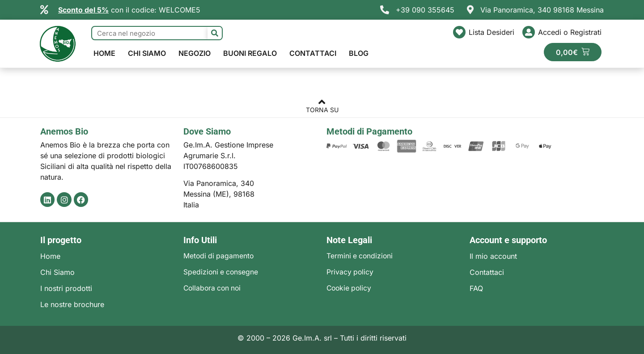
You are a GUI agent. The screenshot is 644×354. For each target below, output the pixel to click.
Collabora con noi (214, 288)
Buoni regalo (250, 53)
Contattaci (313, 53)
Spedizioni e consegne (222, 272)
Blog (359, 53)
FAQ (476, 288)
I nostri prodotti (66, 288)
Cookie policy (350, 288)
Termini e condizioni (360, 256)
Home (104, 53)
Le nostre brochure (72, 304)
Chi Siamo (147, 53)
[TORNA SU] (322, 103)
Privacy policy (350, 272)
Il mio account (493, 256)
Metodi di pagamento (219, 256)
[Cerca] (215, 33)
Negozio (195, 53)
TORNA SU (322, 110)
